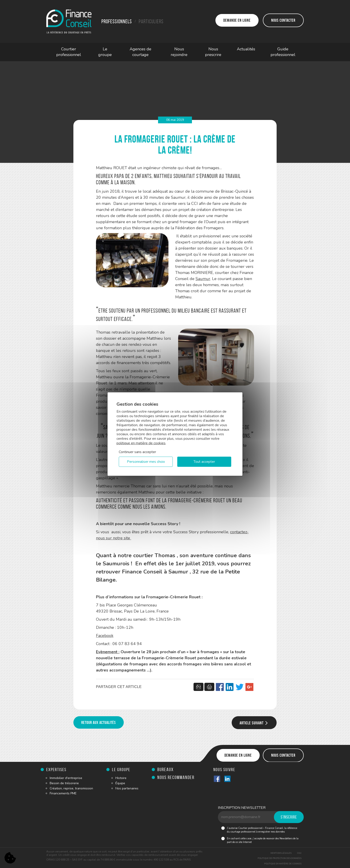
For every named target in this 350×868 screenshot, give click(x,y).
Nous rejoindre (179, 52)
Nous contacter (283, 20)
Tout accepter (204, 462)
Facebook (105, 636)
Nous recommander (176, 777)
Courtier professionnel (69, 52)
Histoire (121, 778)
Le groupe (105, 52)
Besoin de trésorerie (64, 783)
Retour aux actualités (99, 723)
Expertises (56, 770)
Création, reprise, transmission (71, 788)
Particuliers (151, 21)
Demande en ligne (237, 20)
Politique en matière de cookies (283, 864)
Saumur (203, 279)
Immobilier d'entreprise (66, 778)
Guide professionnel (283, 52)
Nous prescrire (213, 52)
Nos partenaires (127, 788)
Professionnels (117, 21)
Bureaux (166, 769)
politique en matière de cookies (141, 443)
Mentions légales (281, 853)
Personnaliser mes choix (146, 462)
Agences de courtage (140, 52)
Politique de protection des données (280, 858)
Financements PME (63, 793)
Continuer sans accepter (137, 452)
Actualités (246, 49)
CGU (299, 853)
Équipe (120, 783)
